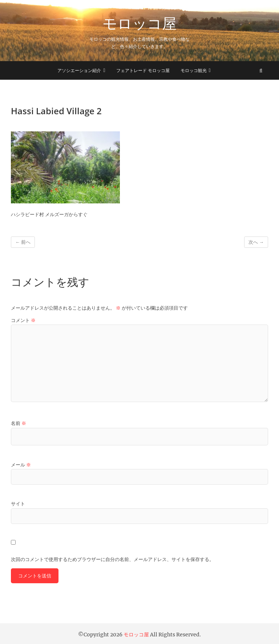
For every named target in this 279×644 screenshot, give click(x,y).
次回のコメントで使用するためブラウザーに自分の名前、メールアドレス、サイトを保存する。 (112, 559)
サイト (18, 504)
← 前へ (23, 242)
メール (21, 465)
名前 (19, 423)
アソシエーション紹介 (79, 70)
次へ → (256, 242)
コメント (23, 320)
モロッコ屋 (139, 23)
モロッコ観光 (194, 70)
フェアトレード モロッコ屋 (143, 70)
